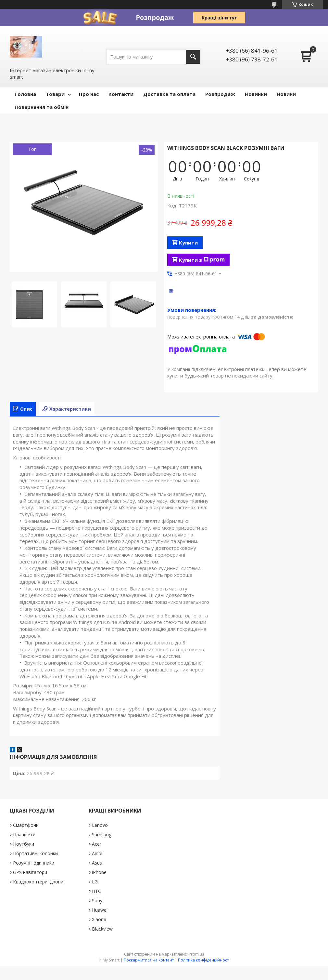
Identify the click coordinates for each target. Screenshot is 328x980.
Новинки (256, 94)
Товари (55, 94)
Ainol (97, 853)
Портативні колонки (35, 853)
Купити (188, 243)
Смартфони (26, 825)
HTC (96, 891)
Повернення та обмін (42, 107)
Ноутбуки (24, 844)
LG (95, 882)
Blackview (102, 929)
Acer (97, 844)
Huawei (100, 910)
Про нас (89, 94)
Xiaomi (99, 919)
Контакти (121, 94)
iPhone (99, 872)
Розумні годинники (34, 863)
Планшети (24, 834)
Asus (97, 863)
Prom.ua (196, 954)
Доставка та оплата (169, 94)
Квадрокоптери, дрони (38, 882)
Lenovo (100, 825)
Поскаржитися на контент (149, 960)
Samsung (102, 834)
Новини (286, 94)
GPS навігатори (30, 872)
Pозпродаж (220, 94)
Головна (25, 94)
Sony (97, 901)
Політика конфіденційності (204, 960)
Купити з (202, 260)
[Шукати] (193, 57)
